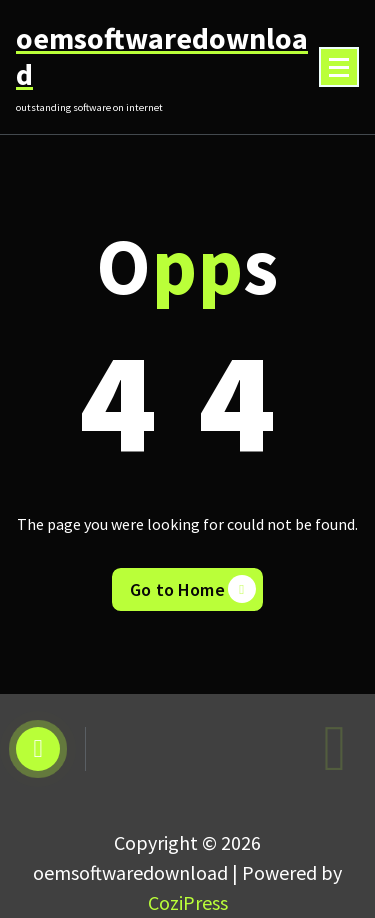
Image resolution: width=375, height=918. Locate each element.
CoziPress (188, 902)
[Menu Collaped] (339, 67)
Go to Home (193, 589)
